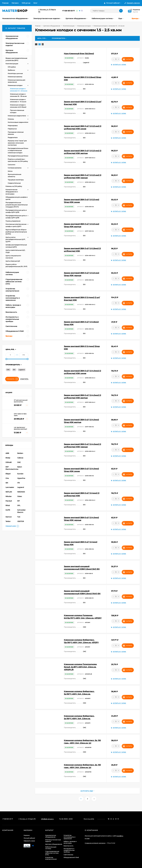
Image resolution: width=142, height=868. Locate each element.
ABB (7, 453)
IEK (14, 370)
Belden (20, 453)
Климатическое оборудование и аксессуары (12, 192)
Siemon (9, 517)
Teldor (8, 521)
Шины (10, 171)
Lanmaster (10, 487)
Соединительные (14, 183)
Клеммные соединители (17, 116)
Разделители (13, 137)
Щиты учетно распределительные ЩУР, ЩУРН (15, 239)
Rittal (8, 505)
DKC (8, 370)
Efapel (8, 474)
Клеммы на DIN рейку (14, 186)
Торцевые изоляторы (16, 180)
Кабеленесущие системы (51, 848)
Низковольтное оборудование (51, 836)
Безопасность (68, 846)
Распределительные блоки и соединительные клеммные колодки (18, 150)
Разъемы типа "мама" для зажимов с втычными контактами (17, 143)
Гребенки (11, 70)
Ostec (20, 496)
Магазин (15, 3)
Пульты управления (13, 221)
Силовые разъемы (15, 168)
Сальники (11, 165)
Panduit (9, 501)
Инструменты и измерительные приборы (69, 850)
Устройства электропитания (51, 858)
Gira (7, 478)
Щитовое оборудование (52, 26)
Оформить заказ (29, 841)
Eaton (20, 467)
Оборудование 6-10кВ (71, 857)
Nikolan (9, 496)
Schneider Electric (21, 511)
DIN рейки (12, 67)
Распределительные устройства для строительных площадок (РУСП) (17, 205)
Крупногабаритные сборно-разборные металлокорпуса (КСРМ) (16, 232)
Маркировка (13, 126)
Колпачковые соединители (18, 122)
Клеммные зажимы (15, 77)
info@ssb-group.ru (47, 819)
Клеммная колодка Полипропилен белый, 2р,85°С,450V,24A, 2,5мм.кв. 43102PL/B (80, 667)
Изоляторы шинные (15, 73)
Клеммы (11, 119)
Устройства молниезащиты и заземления (69, 837)
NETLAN (9, 492)
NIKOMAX (21, 492)
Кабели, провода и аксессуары (70, 842)
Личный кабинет (29, 838)
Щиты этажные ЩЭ (13, 261)
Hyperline (21, 478)
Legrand (22, 370)
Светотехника (68, 855)
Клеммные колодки (84, 26)
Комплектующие (69, 26)
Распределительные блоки (18, 156)
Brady (8, 458)
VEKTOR (21, 521)
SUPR (8, 510)
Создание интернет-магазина (95, 843)
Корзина (27, 835)
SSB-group (26, 3)
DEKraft (9, 462)
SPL (19, 505)
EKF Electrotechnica (11, 468)
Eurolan (20, 474)
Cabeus (20, 458)
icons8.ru (120, 836)
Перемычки (12, 129)
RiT (19, 501)
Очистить (24, 379)
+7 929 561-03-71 (68, 11)
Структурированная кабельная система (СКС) (52, 853)
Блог (35, 3)
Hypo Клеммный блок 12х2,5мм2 (79, 54)
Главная (5, 3)
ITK (19, 483)
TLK (19, 517)
